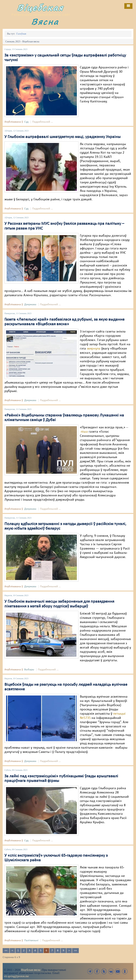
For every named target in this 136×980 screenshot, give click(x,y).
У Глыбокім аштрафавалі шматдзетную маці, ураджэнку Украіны (63, 137)
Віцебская (40, 8)
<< (6, 951)
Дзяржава (30, 305)
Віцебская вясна (31, 970)
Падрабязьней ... (43, 122)
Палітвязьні (31, 940)
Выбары (29, 670)
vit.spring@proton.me (16, 976)
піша (84, 432)
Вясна (45, 22)
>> (75, 951)
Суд (26, 122)
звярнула (94, 349)
